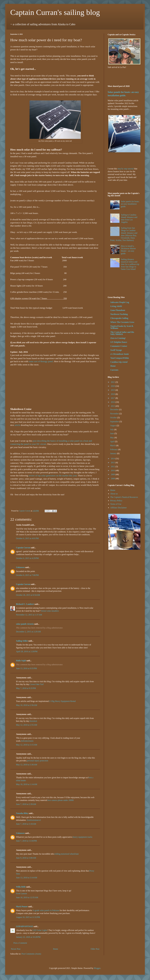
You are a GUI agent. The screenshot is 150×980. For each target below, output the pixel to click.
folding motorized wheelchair (67, 854)
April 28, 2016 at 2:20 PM (27, 651)
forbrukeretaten (27, 741)
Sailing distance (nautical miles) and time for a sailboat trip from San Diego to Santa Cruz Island (130, 264)
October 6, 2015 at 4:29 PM (27, 558)
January (114, 453)
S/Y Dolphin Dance (119, 342)
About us (114, 494)
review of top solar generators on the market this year (53, 476)
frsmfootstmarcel (34, 820)
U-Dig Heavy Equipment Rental (62, 701)
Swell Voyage (116, 350)
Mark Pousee (22, 907)
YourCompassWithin (120, 358)
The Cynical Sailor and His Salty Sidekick (122, 333)
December (115, 409)
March (113, 445)
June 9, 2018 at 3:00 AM (26, 858)
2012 (113, 466)
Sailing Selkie (22, 641)
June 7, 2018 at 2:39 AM (26, 804)
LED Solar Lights (40, 930)
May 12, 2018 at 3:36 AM (27, 765)
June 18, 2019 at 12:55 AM (27, 897)
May (112, 438)
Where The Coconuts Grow (122, 322)
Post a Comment (20, 943)
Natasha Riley (22, 813)
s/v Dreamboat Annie (120, 354)
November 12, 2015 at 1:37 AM (29, 615)
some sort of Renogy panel (41, 361)
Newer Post (16, 949)
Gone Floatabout (118, 310)
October (114, 418)
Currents (114, 370)
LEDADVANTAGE (25, 926)
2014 (113, 459)
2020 (113, 386)
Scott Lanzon (21, 893)
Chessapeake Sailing (119, 318)
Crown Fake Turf (37, 684)
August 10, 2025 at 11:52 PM (28, 917)
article (17, 425)
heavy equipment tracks (83, 837)
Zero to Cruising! (118, 338)
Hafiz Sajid (21, 661)
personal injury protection (37, 761)
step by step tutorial (126, 169)
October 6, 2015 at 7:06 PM (27, 575)
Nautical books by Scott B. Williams (122, 327)
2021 (113, 382)
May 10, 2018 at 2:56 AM (27, 705)
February (114, 449)
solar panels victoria (25, 624)
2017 (113, 398)
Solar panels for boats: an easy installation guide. (130, 204)
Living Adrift (116, 306)
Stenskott (33, 721)
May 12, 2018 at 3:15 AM (27, 745)
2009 (113, 474)
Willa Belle (21, 887)
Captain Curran (23, 548)
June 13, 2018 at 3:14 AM (27, 878)
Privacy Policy (116, 501)
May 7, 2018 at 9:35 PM (26, 688)
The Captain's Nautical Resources (124, 497)
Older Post (95, 949)
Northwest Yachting (119, 314)
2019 (113, 390)
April (113, 442)
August (113, 425)
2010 (113, 470)
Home (56, 949)
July (112, 429)
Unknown (20, 567)
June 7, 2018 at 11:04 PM (26, 841)
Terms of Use (116, 504)
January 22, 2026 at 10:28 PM (28, 937)
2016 (113, 402)
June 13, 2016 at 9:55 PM (26, 668)
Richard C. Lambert (25, 604)
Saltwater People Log (120, 302)
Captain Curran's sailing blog (55, 12)
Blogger (97, 968)
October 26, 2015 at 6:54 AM (28, 595)
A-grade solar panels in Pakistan (46, 910)
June (112, 433)
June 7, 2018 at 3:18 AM (26, 824)
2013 (113, 463)
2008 (113, 479)
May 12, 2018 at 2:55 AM (27, 725)
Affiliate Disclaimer (118, 508)
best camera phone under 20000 (61, 800)
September (115, 422)
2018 (113, 394)
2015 (113, 406)
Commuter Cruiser (119, 346)
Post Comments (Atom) (31, 954)
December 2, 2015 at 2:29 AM (28, 632)
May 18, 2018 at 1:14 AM (27, 784)
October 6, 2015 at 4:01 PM (27, 538)
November (115, 414)
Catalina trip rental (119, 362)
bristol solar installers (50, 611)
